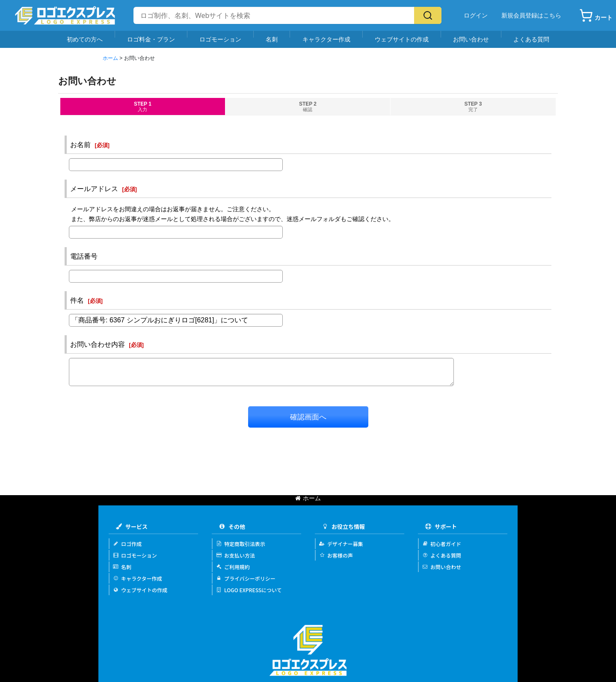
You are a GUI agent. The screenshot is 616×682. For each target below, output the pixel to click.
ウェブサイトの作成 (402, 39)
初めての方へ (85, 39)
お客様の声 (336, 555)
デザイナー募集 (341, 544)
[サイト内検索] (274, 15)
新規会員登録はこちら (531, 15)
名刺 (272, 39)
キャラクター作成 (326, 39)
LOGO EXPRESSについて (249, 590)
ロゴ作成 (127, 544)
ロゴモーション (220, 39)
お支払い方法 (235, 555)
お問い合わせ (471, 39)
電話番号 (84, 256)
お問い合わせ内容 (98, 344)
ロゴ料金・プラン (151, 39)
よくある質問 (531, 39)
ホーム (308, 498)
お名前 (80, 145)
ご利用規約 (233, 567)
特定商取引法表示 (241, 544)
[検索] (428, 15)
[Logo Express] (65, 15)
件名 (77, 300)
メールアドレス (94, 189)
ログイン (476, 15)
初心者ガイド (442, 544)
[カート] (596, 15)
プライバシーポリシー (246, 578)
